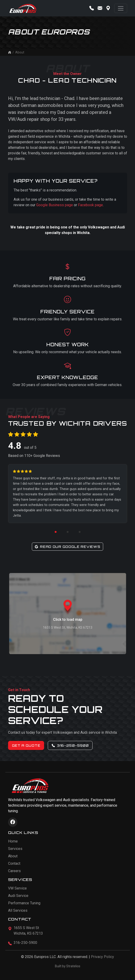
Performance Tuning (24, 903)
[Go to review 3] (80, 532)
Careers (14, 871)
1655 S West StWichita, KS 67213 (28, 931)
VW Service (17, 888)
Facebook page (90, 205)
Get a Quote (26, 745)
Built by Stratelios (68, 966)
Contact (14, 863)
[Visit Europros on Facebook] (13, 822)
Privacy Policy (102, 957)
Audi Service (18, 896)
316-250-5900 (70, 745)
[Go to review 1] (56, 532)
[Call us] (92, 8)
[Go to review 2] (68, 532)
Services (15, 849)
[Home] (10, 52)
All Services (18, 910)
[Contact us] (100, 8)
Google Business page (55, 205)
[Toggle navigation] (121, 8)
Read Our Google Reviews (68, 547)
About (13, 856)
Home (13, 841)
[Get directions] (108, 8)
